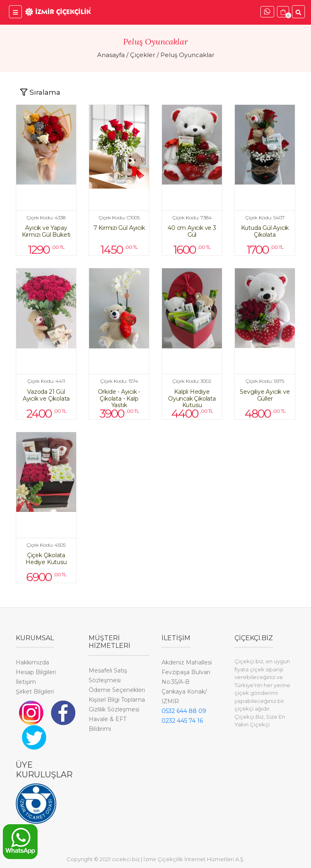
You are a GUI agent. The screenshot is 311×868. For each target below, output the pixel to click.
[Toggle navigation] (40, 92)
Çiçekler (143, 55)
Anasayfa (111, 55)
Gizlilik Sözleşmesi (114, 709)
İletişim (26, 682)
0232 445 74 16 (182, 721)
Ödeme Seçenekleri (117, 690)
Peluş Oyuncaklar (187, 55)
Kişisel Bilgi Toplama (117, 700)
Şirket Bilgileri (35, 692)
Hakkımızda (32, 662)
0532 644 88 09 (184, 711)
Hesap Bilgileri (36, 672)
